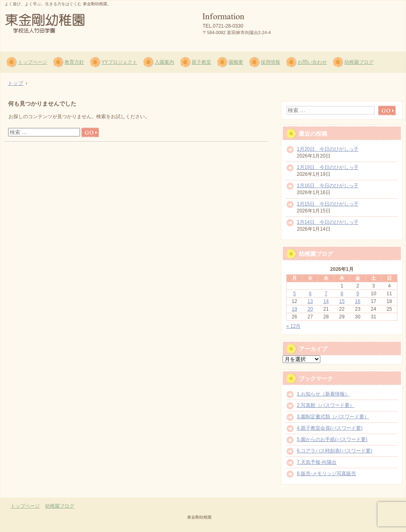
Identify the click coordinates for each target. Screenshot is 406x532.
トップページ (32, 62)
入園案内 (164, 62)
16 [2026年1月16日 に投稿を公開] (357, 301)
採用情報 (270, 62)
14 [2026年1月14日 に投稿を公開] (326, 301)
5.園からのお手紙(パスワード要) (332, 439)
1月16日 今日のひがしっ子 (328, 186)
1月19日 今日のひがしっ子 (328, 167)
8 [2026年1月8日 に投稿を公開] (342, 294)
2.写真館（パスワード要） (326, 405)
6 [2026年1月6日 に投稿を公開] (310, 294)
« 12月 (293, 326)
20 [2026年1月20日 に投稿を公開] (310, 309)
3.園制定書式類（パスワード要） (333, 417)
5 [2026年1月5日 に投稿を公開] (295, 294)
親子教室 (201, 62)
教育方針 (74, 62)
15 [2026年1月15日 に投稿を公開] (342, 301)
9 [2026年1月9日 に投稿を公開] (358, 294)
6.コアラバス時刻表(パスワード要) (335, 451)
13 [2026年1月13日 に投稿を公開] (310, 301)
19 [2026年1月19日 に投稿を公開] (295, 309)
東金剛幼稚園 (98, 25)
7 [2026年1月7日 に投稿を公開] (326, 294)
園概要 (236, 62)
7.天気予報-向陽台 (317, 462)
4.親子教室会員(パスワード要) (330, 428)
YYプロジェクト (119, 62)
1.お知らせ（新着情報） (323, 394)
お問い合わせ (312, 62)
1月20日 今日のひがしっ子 (328, 149)
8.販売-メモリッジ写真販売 (326, 474)
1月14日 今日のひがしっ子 (328, 222)
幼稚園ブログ (359, 62)
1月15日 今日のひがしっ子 (328, 204)
